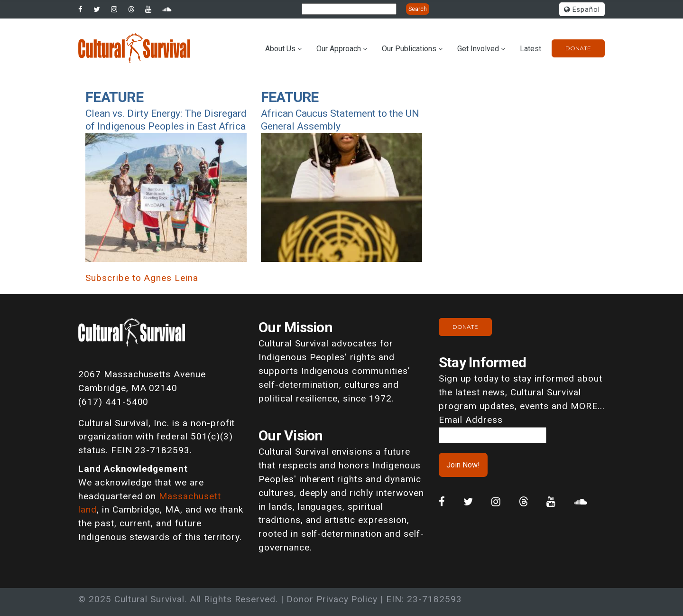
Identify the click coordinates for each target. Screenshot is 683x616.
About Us (280, 49)
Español (582, 10)
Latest (531, 49)
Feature (114, 97)
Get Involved (478, 49)
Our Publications (409, 49)
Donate (578, 48)
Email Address (471, 420)
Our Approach (339, 49)
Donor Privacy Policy (332, 599)
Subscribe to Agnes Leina (142, 278)
